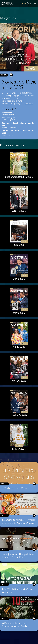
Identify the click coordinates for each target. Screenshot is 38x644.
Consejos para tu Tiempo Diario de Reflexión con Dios (18, 556)
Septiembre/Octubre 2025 (19, 177)
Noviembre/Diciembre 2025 (19, 84)
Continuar (29, 103)
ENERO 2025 (19, 449)
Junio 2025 (19, 279)
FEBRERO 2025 (19, 415)
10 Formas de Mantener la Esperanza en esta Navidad (15, 625)
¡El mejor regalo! (8, 118)
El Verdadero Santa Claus (14, 488)
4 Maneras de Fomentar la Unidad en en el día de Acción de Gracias (19, 521)
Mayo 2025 (19, 313)
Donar (23, 4)
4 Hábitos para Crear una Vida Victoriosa (17, 590)
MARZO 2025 (19, 381)
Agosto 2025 (19, 211)
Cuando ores (7, 113)
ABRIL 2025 (19, 347)
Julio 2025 (19, 245)
